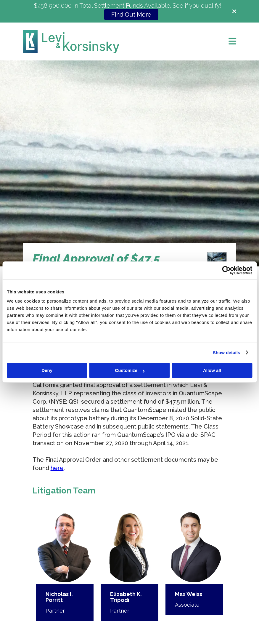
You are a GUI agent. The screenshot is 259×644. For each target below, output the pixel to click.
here (57, 468)
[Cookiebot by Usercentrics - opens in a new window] (226, 270)
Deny (47, 370)
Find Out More (131, 15)
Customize (130, 370)
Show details (227, 353)
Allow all (212, 370)
